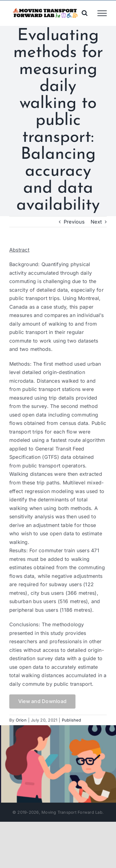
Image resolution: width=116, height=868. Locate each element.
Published (72, 720)
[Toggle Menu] (102, 13)
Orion (21, 720)
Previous (74, 222)
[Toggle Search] (85, 13)
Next (96, 222)
